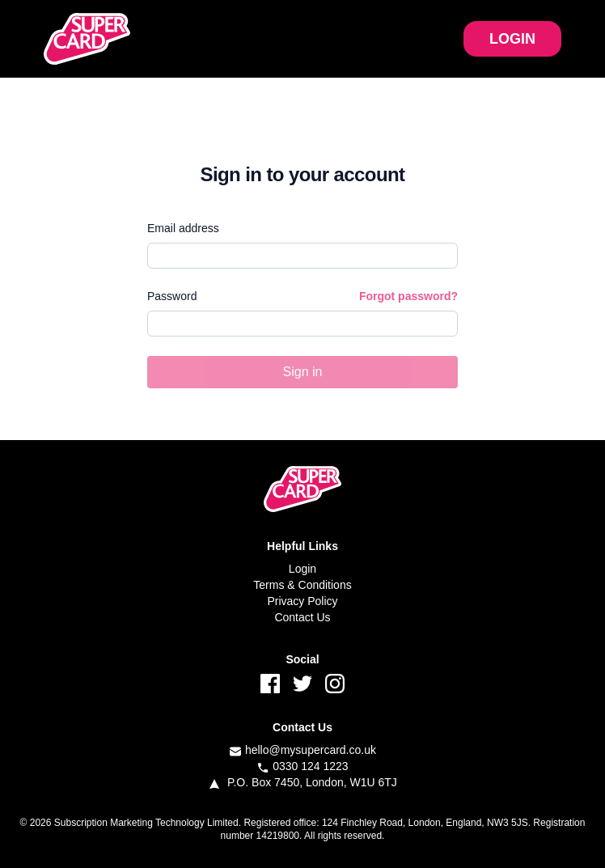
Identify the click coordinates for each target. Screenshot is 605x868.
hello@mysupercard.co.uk (311, 750)
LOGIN (512, 39)
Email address (183, 228)
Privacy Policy (302, 601)
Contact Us (302, 617)
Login (302, 569)
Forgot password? (408, 296)
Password (172, 296)
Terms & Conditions (302, 585)
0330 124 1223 (310, 766)
